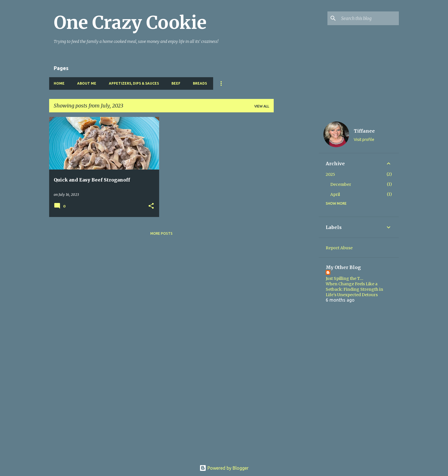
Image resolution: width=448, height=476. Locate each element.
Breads (200, 83)
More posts (161, 233)
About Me (87, 83)
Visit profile (364, 140)
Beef (176, 83)
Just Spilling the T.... (344, 278)
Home (59, 83)
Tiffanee (364, 131)
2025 (330, 174)
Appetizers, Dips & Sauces (134, 83)
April (335, 194)
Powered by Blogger (224, 468)
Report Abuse (339, 248)
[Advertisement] (296, 203)
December (341, 184)
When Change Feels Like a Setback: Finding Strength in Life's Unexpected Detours (354, 289)
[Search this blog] (369, 18)
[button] (151, 206)
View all (262, 106)
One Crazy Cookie (130, 23)
